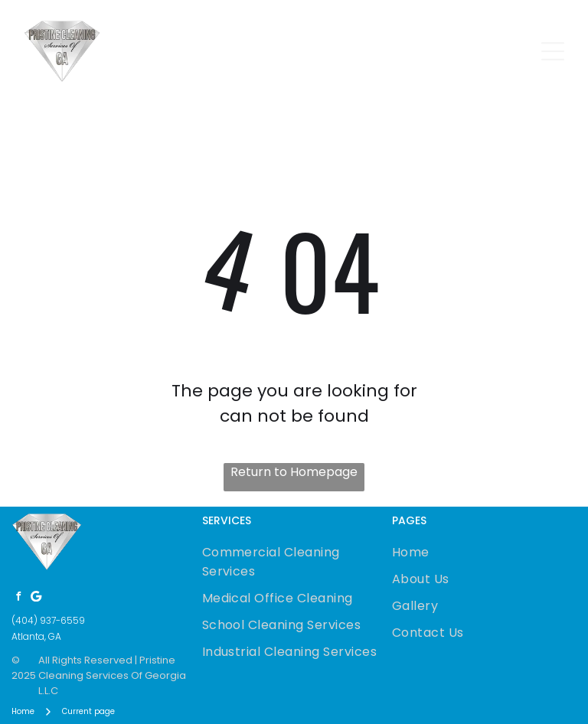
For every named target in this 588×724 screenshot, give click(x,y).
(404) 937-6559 (48, 620)
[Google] (36, 598)
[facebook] (18, 598)
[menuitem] (294, 562)
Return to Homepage (294, 472)
